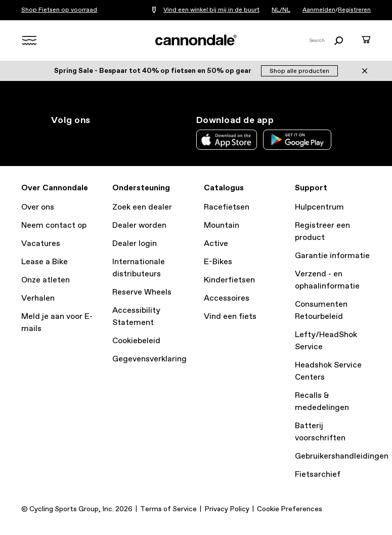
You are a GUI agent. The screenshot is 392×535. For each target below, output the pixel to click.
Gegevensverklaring (149, 359)
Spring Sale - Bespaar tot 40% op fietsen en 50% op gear (154, 71)
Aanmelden (319, 10)
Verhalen (38, 298)
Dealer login (135, 244)
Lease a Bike (45, 262)
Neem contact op (54, 225)
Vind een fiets (230, 317)
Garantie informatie (332, 256)
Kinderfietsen (229, 280)
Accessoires (227, 298)
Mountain (222, 225)
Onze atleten (46, 280)
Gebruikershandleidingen (342, 456)
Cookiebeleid (136, 341)
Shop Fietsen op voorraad (59, 10)
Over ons (38, 207)
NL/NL (281, 10)
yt (124, 139)
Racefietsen (227, 207)
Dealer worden (139, 225)
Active (216, 244)
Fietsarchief (318, 475)
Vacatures (41, 244)
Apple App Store (227, 140)
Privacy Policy (227, 509)
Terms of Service (168, 509)
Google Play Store (297, 140)
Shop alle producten (299, 71)
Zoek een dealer (142, 207)
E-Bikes (218, 262)
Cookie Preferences (290, 509)
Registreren (354, 10)
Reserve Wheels (142, 292)
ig (57, 139)
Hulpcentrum (319, 207)
